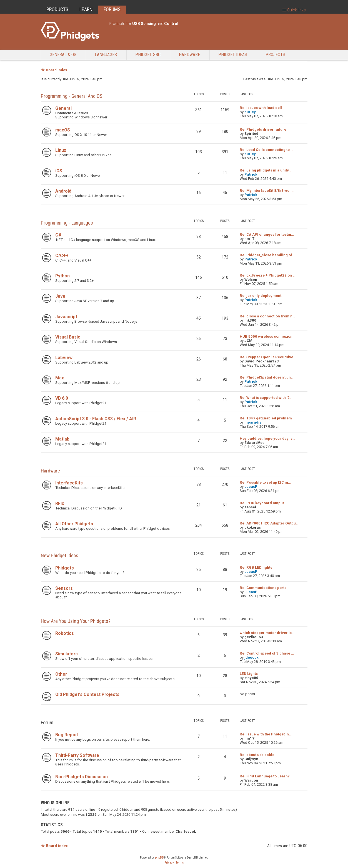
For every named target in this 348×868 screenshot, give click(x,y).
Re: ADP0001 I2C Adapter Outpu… (269, 523)
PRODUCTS (57, 9)
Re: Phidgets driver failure (263, 129)
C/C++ (62, 256)
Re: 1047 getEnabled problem (266, 418)
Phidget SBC (148, 55)
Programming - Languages (67, 223)
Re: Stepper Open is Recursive (266, 357)
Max (60, 378)
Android (63, 191)
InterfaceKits (69, 483)
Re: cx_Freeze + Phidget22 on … (268, 275)
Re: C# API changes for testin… (267, 234)
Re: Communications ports (263, 588)
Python (62, 276)
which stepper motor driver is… (267, 633)
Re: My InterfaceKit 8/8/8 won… (267, 191)
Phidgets (65, 568)
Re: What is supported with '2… (266, 398)
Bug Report (67, 735)
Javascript (66, 317)
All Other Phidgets (74, 524)
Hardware (189, 55)
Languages (106, 55)
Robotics (65, 633)
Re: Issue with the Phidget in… (266, 734)
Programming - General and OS (72, 96)
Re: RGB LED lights (256, 567)
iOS (59, 171)
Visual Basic (68, 337)
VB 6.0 (62, 398)
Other (61, 674)
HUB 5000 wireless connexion (266, 336)
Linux (61, 150)
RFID (60, 503)
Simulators (67, 654)
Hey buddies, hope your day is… (267, 438)
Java (60, 296)
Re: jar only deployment (261, 296)
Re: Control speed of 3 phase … (267, 653)
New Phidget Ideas (60, 555)
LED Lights (249, 674)
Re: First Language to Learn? (265, 776)
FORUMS (112, 9)
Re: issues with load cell (261, 108)
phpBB (159, 858)
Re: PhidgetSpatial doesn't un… (267, 377)
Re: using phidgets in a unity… (266, 170)
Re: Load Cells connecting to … (266, 150)
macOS (63, 130)
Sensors (64, 588)
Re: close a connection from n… (267, 316)
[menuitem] (169, 863)
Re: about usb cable (257, 755)
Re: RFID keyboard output (262, 503)
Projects (275, 55)
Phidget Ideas (233, 55)
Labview (64, 358)
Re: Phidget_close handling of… (267, 255)
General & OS (63, 55)
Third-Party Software (77, 755)
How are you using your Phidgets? (76, 621)
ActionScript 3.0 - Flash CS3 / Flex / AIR (96, 419)
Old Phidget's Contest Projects (87, 694)
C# (58, 235)
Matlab (62, 439)
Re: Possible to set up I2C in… (265, 482)
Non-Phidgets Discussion (82, 777)
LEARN (86, 9)
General (63, 108)
